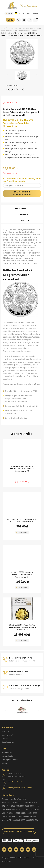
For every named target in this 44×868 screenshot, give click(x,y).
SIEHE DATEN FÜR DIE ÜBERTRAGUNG (19, 831)
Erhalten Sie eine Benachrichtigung (22, 193)
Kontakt (36, 13)
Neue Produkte (8, 742)
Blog (29, 13)
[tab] (22, 208)
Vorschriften (7, 753)
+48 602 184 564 (15, 782)
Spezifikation (22, 214)
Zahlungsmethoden (10, 760)
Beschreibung (22, 208)
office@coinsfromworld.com (20, 788)
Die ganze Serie (22, 220)
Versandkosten (8, 756)
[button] (7, 75)
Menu (10, 20)
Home (3, 28)
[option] (22, 53)
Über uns (5, 731)
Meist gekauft (7, 735)
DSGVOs (5, 763)
